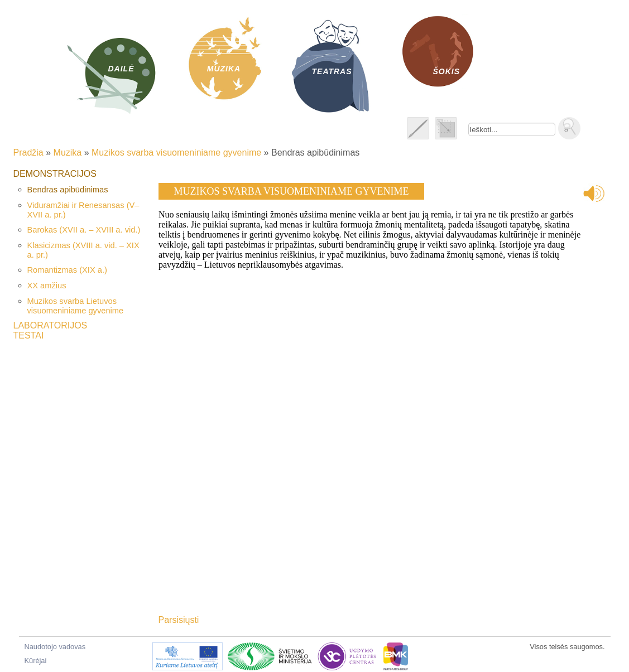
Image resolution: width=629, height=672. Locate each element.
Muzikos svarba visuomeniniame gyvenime (176, 153)
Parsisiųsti (179, 620)
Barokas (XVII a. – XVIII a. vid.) (84, 230)
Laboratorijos (51, 325)
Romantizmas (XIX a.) (67, 270)
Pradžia (28, 153)
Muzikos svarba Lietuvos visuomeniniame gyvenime (76, 306)
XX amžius (47, 286)
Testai (29, 335)
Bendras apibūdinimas (68, 190)
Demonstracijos (55, 174)
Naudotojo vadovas (55, 647)
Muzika (68, 153)
